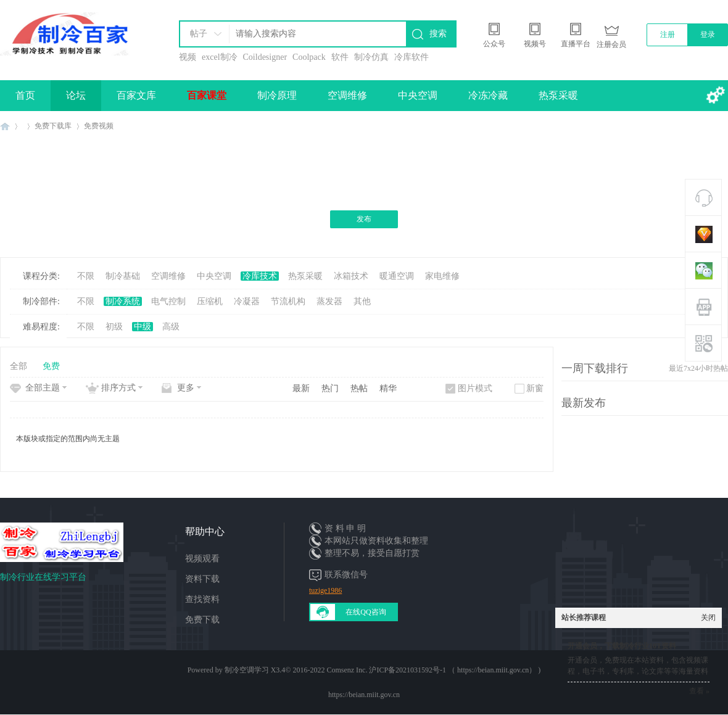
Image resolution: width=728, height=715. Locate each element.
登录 (708, 35)
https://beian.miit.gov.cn (364, 695)
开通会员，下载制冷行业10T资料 (622, 646)
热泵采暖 (558, 95)
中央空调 (418, 95)
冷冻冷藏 (488, 95)
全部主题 (43, 388)
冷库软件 (412, 57)
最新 (301, 388)
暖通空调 (397, 276)
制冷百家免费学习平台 (5, 126)
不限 (86, 276)
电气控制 (168, 301)
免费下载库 (53, 126)
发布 (364, 219)
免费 (51, 366)
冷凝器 (247, 301)
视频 (188, 57)
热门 (330, 388)
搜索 (438, 34)
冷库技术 (260, 276)
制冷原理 (277, 95)
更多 (186, 388)
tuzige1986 (325, 590)
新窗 (535, 388)
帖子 (199, 34)
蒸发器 (329, 301)
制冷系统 (123, 301)
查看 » (699, 691)
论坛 (76, 95)
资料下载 (202, 579)
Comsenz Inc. (347, 670)
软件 (340, 57)
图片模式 (475, 388)
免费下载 (202, 620)
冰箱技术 (351, 276)
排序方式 (118, 388)
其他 (362, 301)
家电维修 (442, 276)
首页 (25, 95)
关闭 (708, 618)
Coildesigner (265, 57)
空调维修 (347, 95)
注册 (668, 35)
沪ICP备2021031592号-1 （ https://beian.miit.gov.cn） (453, 670)
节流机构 (288, 301)
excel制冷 (220, 57)
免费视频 (99, 126)
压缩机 (210, 301)
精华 (388, 388)
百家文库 (136, 95)
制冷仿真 (371, 57)
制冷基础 (123, 276)
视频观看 (202, 559)
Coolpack (309, 57)
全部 (19, 366)
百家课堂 (207, 95)
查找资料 (202, 599)
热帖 (359, 388)
